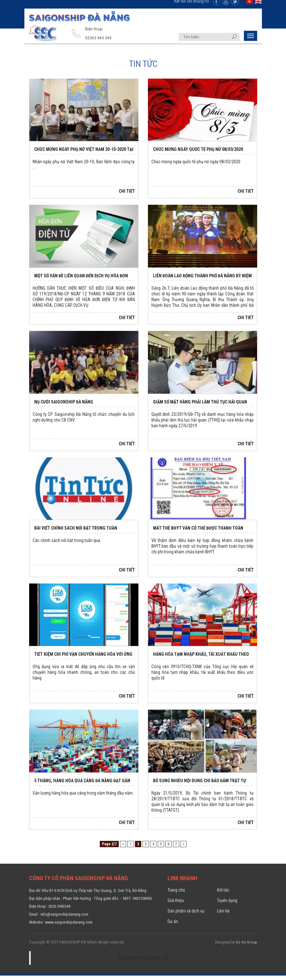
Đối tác (223, 896)
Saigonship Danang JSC (144, 963)
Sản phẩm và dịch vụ (186, 916)
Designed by (236, 947)
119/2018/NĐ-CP (54, 300)
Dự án (173, 926)
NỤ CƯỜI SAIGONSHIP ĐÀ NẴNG (64, 408)
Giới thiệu (176, 906)
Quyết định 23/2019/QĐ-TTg (176, 420)
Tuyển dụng (227, 906)
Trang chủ (176, 896)
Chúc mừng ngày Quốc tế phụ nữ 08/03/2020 (198, 155)
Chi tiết (127, 197)
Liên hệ (223, 916)
